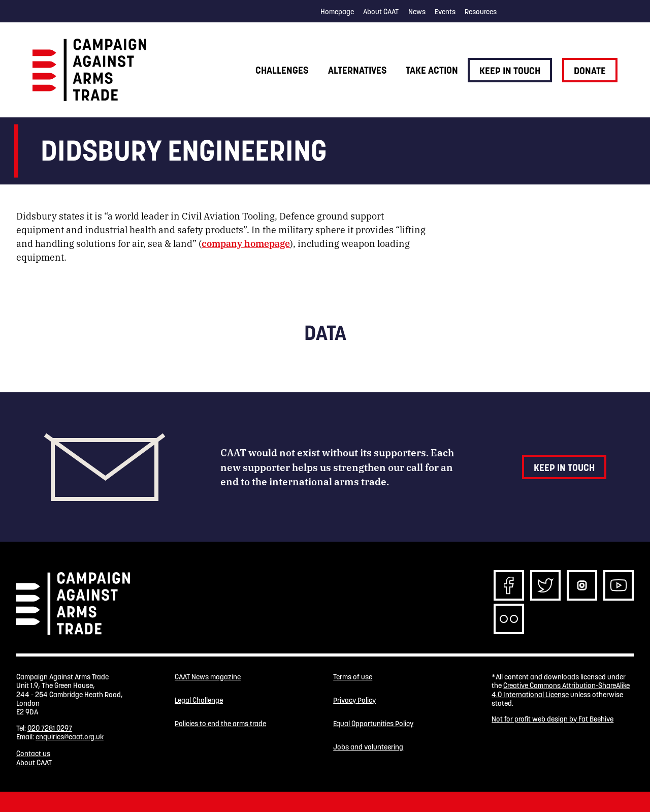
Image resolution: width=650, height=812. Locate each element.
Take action (432, 70)
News (417, 12)
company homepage (246, 243)
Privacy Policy (354, 700)
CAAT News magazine (208, 677)
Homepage (337, 12)
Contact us (33, 754)
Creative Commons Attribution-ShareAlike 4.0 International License (561, 690)
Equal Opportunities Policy (373, 724)
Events (445, 12)
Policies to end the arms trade (220, 724)
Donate (590, 71)
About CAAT (381, 12)
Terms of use (353, 677)
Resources (481, 12)
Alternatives (357, 70)
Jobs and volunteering (368, 747)
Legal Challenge (199, 700)
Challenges (282, 70)
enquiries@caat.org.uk (70, 737)
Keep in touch (510, 71)
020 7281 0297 (50, 728)
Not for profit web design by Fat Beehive (552, 719)
